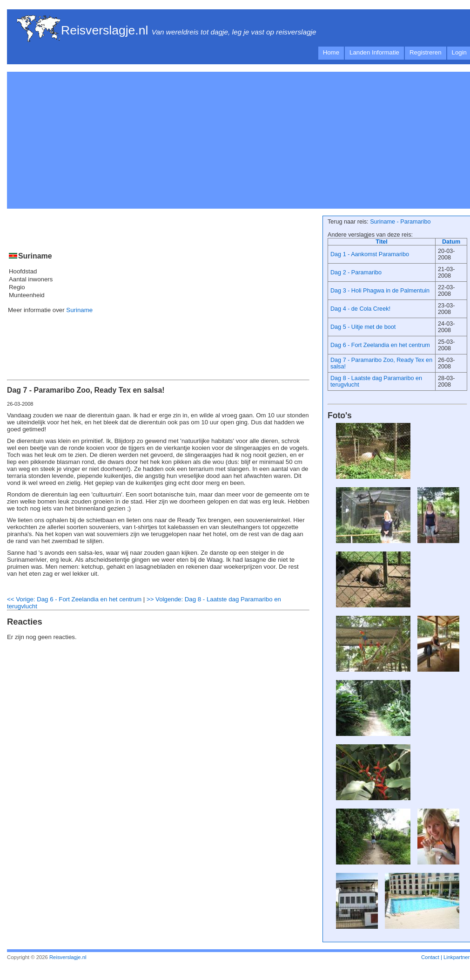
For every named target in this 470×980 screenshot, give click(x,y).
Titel (382, 242)
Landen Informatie (374, 52)
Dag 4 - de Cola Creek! (360, 309)
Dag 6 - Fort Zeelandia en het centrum (380, 345)
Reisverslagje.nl (104, 30)
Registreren (426, 52)
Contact (430, 957)
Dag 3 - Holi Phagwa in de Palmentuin (380, 291)
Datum (451, 242)
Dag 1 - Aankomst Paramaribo (370, 254)
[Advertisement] (125, 139)
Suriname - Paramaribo (400, 222)
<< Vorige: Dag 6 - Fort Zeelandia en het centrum (74, 599)
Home (331, 52)
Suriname (79, 310)
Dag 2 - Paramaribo (356, 272)
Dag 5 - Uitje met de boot (363, 327)
